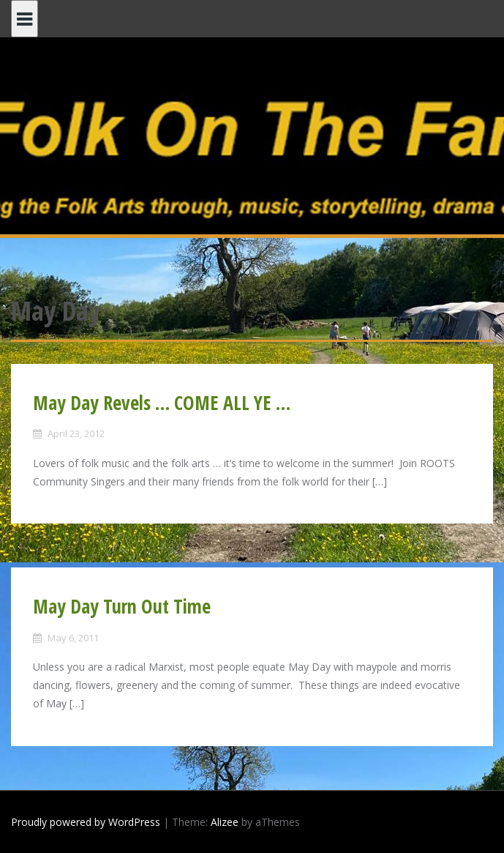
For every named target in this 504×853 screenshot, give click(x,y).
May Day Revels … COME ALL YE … (162, 403)
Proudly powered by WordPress (86, 822)
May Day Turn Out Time (122, 606)
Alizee (225, 822)
